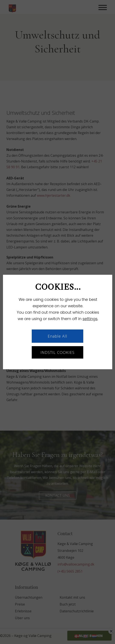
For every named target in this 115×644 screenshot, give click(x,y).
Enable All (58, 336)
